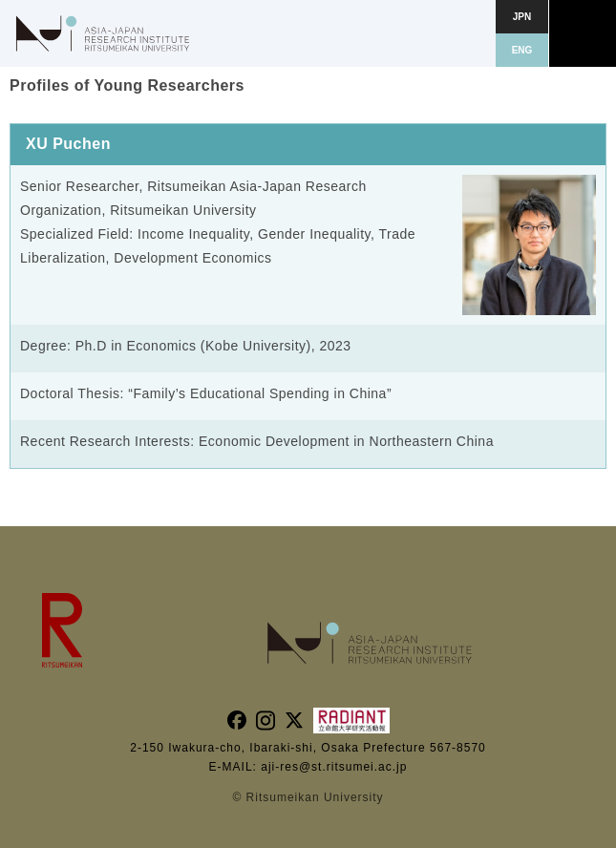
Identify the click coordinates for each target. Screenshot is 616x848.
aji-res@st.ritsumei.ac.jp (334, 767)
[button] (583, 33)
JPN (522, 17)
